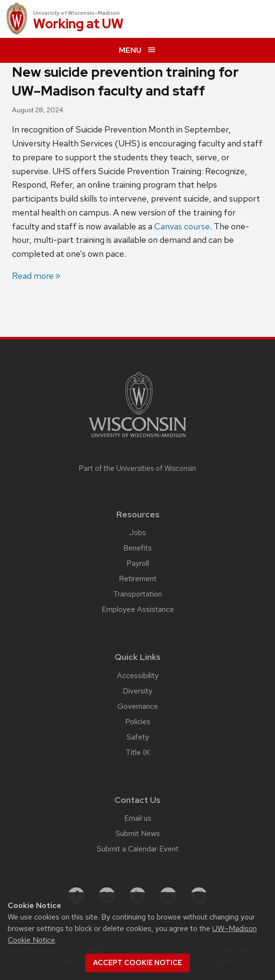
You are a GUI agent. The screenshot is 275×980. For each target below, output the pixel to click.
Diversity (137, 691)
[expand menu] (137, 50)
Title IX (137, 752)
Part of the (137, 468)
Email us (138, 818)
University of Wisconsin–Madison (76, 13)
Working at (78, 24)
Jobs (138, 532)
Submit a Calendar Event (138, 849)
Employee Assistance (138, 609)
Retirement (138, 579)
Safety (138, 737)
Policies (138, 722)
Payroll (138, 563)
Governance (138, 706)
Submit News (138, 833)
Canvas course (182, 226)
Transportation (137, 594)
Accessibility (138, 675)
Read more (33, 276)
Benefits (137, 548)
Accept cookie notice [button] (137, 963)
